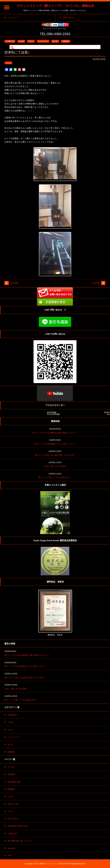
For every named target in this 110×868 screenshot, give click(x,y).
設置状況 (66, 41)
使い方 (55, 41)
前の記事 (14, 283)
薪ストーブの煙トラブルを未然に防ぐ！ (55, 477)
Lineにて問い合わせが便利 (55, 466)
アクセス (11, 767)
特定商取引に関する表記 (18, 826)
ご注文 (10, 797)
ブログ (31, 41)
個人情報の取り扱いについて (20, 841)
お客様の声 (10, 41)
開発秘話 (11, 789)
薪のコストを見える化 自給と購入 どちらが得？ (55, 455)
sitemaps (11, 848)
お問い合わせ (13, 819)
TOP (10, 856)
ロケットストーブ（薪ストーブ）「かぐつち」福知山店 (55, 6)
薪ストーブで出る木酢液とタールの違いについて (55, 444)
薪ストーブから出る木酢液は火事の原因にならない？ (55, 433)
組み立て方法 (13, 804)
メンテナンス (43, 41)
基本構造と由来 (14, 782)
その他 (21, 41)
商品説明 (11, 774)
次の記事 (96, 283)
